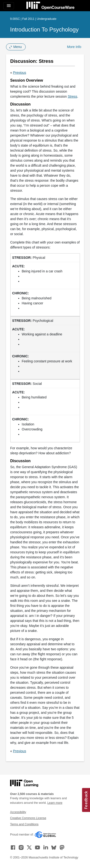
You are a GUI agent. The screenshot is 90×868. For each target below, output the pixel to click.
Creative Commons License (28, 818)
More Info (74, 47)
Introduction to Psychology (44, 29)
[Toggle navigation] (9, 6)
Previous (19, 73)
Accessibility (18, 812)
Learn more (55, 803)
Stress (72, 96)
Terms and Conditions (24, 824)
